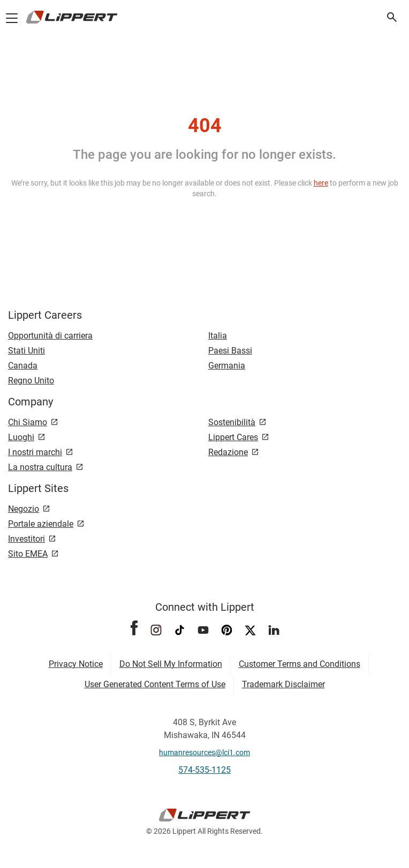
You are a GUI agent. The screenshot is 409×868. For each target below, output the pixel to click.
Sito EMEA (28, 554)
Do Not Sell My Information (171, 664)
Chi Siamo (28, 422)
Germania (227, 366)
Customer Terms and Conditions (300, 664)
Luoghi (21, 437)
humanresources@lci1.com (205, 752)
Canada (23, 366)
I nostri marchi (35, 452)
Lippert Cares (233, 437)
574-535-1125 (205, 770)
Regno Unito (31, 381)
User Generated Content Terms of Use (155, 684)
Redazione (228, 452)
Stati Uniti (26, 351)
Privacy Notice (76, 664)
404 (205, 126)
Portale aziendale (41, 524)
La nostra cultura (40, 467)
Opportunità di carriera (50, 336)
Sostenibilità (232, 422)
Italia (218, 336)
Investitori (26, 539)
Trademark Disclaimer (283, 684)
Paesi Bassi (230, 351)
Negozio (24, 509)
